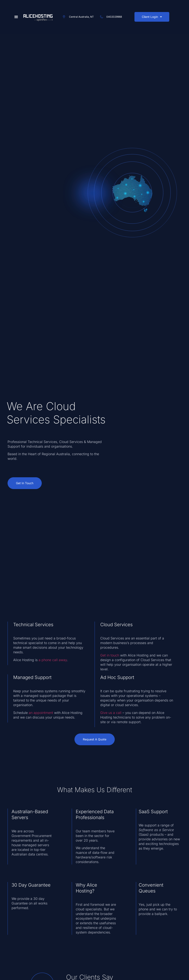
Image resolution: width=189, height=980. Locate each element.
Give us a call (111, 713)
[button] (16, 17)
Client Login (152, 17)
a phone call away (53, 660)
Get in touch (110, 655)
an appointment (41, 713)
